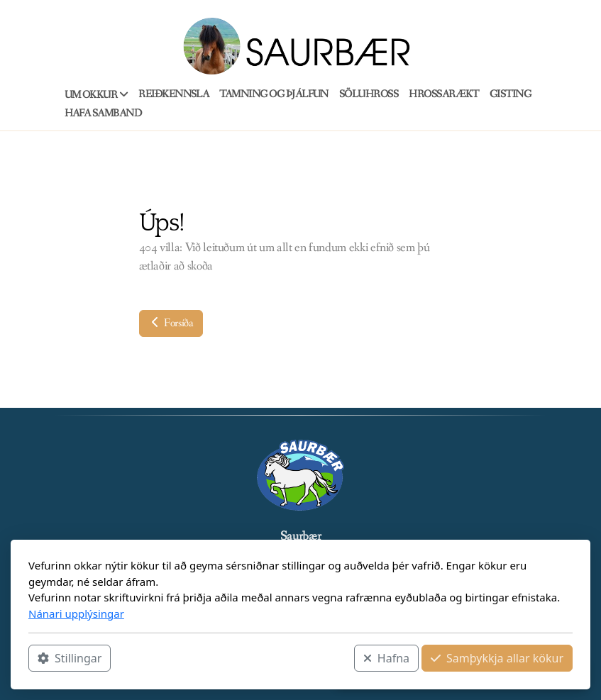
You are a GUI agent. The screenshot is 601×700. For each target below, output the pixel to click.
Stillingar (70, 658)
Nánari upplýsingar (76, 613)
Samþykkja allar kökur (497, 658)
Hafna (386, 658)
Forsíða (171, 323)
